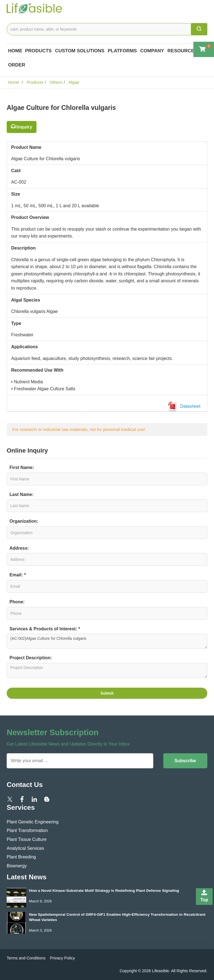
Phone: (17, 602)
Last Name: (21, 494)
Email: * (18, 575)
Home (15, 51)
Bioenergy (17, 866)
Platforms (122, 51)
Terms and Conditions (26, 958)
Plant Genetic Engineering (33, 822)
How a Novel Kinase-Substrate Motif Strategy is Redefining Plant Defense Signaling (104, 891)
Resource (181, 51)
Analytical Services (25, 848)
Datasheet (185, 407)
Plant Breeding (21, 857)
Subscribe (185, 761)
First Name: (22, 467)
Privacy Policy (62, 958)
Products (38, 51)
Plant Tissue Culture (27, 839)
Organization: (24, 521)
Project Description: (31, 658)
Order (17, 65)
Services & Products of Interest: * (45, 629)
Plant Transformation (27, 830)
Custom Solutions (80, 51)
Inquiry (24, 127)
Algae (73, 82)
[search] (199, 29)
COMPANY (152, 51)
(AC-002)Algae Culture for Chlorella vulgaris (107, 641)
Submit (107, 693)
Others (55, 82)
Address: (19, 548)
